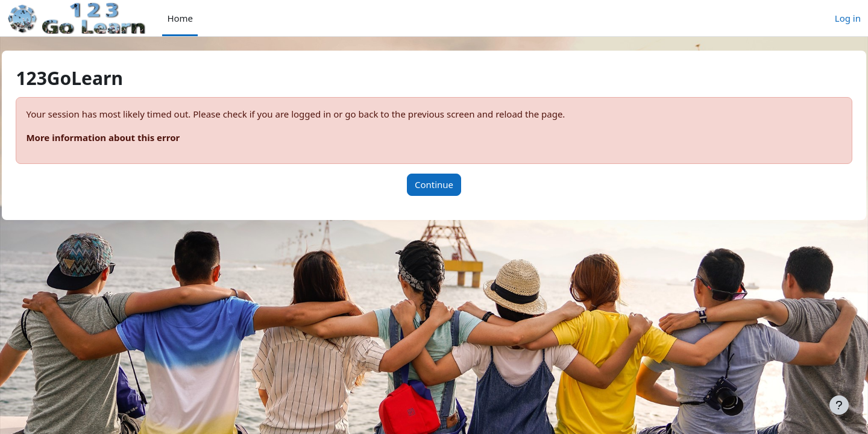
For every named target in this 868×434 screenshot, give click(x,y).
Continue (434, 184)
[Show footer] (839, 405)
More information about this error (130, 137)
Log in (848, 18)
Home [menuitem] (180, 18)
